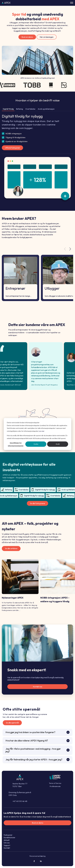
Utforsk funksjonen (12, 148)
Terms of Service (55, 783)
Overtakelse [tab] (30, 109)
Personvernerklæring (37, 856)
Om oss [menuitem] (7, 843)
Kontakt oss (38, 687)
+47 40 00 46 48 (20, 801)
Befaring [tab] (19, 109)
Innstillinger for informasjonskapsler (16, 444)
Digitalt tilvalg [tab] (8, 109)
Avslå (58, 444)
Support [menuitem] (7, 845)
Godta (36, 444)
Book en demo (27, 37)
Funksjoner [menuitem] (8, 835)
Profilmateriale (55, 786)
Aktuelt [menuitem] (7, 840)
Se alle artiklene (11, 548)
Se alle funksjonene (37, 503)
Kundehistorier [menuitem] (9, 837)
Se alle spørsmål (12, 723)
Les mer (42, 431)
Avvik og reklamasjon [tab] (46, 109)
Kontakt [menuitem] (7, 848)
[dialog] (37, 434)
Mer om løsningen (47, 37)
